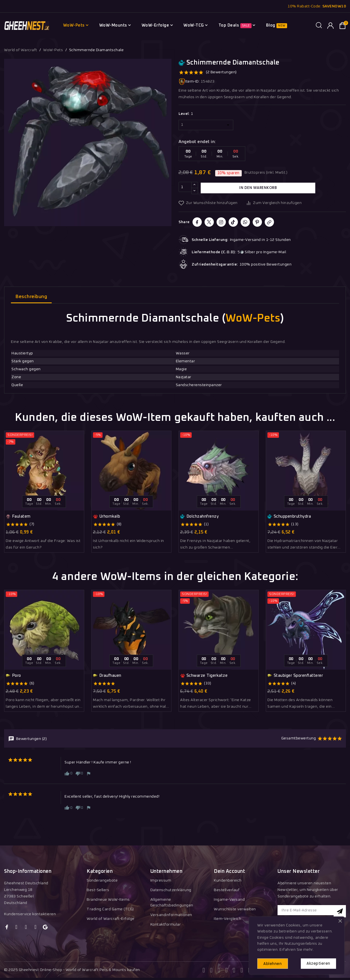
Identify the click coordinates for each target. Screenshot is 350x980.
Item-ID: (189, 82)
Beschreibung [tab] (31, 297)
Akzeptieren (316, 962)
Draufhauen (107, 676)
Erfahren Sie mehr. (297, 948)
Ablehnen (275, 963)
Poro (13, 676)
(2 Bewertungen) (221, 72)
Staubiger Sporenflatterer (295, 676)
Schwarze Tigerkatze (204, 676)
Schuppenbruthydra (289, 517)
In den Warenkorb (258, 188)
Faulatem (18, 517)
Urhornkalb (107, 517)
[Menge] (185, 188)
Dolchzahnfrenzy (199, 517)
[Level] (206, 125)
